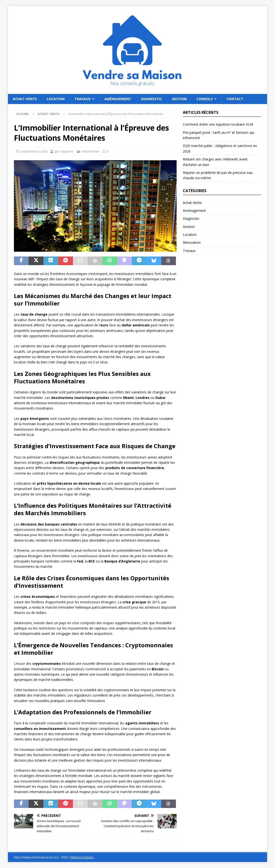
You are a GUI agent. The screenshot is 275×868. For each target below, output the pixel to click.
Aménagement (118, 99)
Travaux (82, 99)
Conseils (205, 99)
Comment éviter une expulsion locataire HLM (218, 124)
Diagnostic (152, 99)
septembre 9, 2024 (34, 151)
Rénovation (192, 242)
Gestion (179, 99)
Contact (235, 99)
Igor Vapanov (64, 151)
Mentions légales (82, 857)
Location (56, 99)
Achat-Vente (25, 99)
